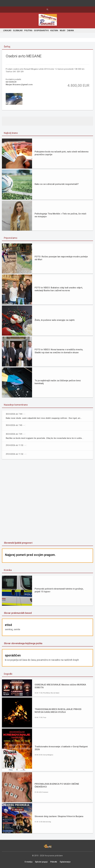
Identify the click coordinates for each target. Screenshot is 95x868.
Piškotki (54, 862)
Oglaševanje (65, 862)
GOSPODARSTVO (41, 31)
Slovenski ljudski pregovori (18, 543)
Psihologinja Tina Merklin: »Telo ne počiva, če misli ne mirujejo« (60, 215)
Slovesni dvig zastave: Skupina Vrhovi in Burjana (59, 816)
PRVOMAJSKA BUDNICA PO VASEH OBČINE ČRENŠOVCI (57, 785)
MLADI (63, 31)
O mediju (28, 862)
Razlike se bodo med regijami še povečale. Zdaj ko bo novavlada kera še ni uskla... (45, 438)
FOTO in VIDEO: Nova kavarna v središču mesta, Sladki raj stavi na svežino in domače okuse (59, 351)
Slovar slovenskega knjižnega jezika (23, 643)
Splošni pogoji (41, 862)
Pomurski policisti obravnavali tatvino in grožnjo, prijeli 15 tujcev (59, 590)
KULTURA (54, 31)
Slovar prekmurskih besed (18, 613)
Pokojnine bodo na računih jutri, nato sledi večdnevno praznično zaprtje (62, 153)
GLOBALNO (18, 31)
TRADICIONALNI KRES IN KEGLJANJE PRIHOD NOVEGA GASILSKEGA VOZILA (58, 711)
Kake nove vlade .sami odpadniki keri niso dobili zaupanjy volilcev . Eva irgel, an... (44, 418)
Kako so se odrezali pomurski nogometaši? (57, 184)
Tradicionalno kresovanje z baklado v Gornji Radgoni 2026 (61, 748)
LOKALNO (7, 31)
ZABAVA (70, 31)
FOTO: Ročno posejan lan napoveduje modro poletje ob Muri (61, 258)
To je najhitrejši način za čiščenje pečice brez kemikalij (58, 382)
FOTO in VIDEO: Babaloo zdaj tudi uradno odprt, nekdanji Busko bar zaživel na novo (59, 289)
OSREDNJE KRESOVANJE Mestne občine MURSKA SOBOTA (60, 686)
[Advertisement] (48, 501)
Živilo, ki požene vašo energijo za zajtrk (55, 320)
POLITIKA (28, 31)
